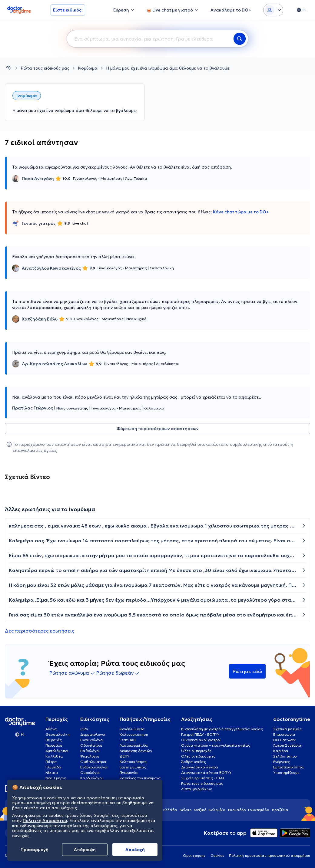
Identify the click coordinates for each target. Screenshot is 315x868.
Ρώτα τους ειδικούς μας (45, 68)
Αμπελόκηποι (57, 751)
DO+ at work (284, 740)
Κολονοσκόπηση (134, 734)
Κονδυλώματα (132, 729)
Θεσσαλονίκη (58, 734)
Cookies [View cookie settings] (217, 855)
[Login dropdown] (273, 10)
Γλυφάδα (53, 767)
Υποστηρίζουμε (286, 773)
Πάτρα (51, 762)
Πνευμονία (129, 773)
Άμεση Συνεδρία (287, 745)
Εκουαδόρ (237, 810)
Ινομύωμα (88, 68)
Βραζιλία (280, 810)
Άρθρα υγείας (194, 762)
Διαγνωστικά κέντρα (200, 767)
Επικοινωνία (284, 734)
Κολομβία (217, 810)
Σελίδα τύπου (285, 756)
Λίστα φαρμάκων (196, 789)
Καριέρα (281, 751)
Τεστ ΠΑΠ (128, 740)
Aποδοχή (135, 850)
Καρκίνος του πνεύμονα (140, 778)
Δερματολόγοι (93, 734)
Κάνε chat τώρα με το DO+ (241, 212)
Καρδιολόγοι (91, 778)
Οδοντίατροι (91, 745)
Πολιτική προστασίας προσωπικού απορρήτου (270, 855)
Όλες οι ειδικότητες (198, 756)
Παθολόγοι (90, 751)
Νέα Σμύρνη (56, 778)
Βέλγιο (186, 810)
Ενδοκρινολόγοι (94, 767)
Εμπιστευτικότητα (288, 767)
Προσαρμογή (35, 850)
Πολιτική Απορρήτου (45, 820)
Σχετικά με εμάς (287, 729)
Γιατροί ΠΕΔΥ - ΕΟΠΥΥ (200, 734)
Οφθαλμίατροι (93, 762)
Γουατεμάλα (259, 810)
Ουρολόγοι (90, 773)
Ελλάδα (170, 810)
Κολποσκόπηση (133, 762)
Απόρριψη (85, 850)
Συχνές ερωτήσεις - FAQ (203, 778)
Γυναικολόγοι (92, 740)
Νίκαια (52, 773)
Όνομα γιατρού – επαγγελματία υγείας (216, 745)
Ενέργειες (282, 762)
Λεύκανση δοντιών (136, 751)
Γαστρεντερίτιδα (134, 745)
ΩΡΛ (84, 729)
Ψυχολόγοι (90, 756)
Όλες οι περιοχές (196, 751)
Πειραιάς (54, 740)
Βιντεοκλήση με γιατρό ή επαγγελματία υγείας (222, 729)
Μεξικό (200, 810)
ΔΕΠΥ (124, 756)
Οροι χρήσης (194, 855)
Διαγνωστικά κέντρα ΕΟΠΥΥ (206, 773)
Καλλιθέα (54, 756)
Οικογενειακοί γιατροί (201, 740)
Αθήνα (51, 729)
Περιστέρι (54, 745)
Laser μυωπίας (133, 767)
